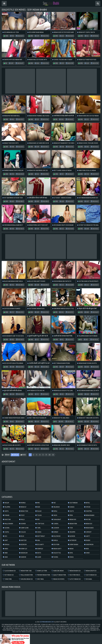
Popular (15, 455)
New (7, 455)
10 (50, 455)
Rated (23, 455)
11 (53, 455)
